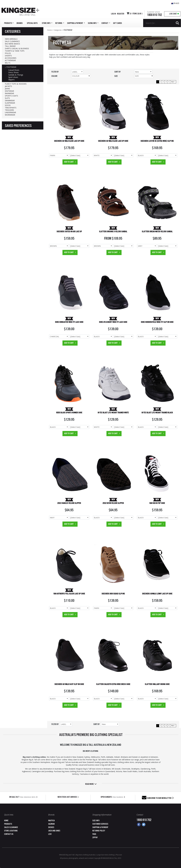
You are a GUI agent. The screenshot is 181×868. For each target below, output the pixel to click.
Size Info (96, 821)
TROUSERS (9, 110)
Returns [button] (60, 23)
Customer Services (100, 824)
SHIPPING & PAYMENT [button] (76, 23)
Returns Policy (99, 831)
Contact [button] (106, 23)
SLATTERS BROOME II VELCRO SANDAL (113, 232)
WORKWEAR (10, 115)
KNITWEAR (9, 91)
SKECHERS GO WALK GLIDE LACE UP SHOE (69, 141)
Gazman (51, 824)
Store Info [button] (47, 23)
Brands (20, 23)
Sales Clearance (11, 827)
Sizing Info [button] (93, 23)
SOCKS (8, 105)
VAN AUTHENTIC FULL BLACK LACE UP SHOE (69, 594)
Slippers (11, 80)
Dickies (51, 827)
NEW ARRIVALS (11, 39)
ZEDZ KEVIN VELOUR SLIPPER (113, 503)
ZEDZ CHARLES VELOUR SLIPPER (69, 503)
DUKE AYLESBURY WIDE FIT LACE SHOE (113, 322)
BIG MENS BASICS (12, 44)
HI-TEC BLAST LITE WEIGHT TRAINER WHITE (113, 413)
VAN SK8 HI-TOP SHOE (157, 503)
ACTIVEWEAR (10, 60)
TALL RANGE (10, 46)
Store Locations (11, 831)
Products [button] (9, 23)
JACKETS (8, 86)
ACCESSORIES (11, 58)
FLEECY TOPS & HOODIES (16, 84)
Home (49, 30)
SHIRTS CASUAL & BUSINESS (17, 48)
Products (8, 824)
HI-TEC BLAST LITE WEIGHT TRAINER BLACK (157, 413)
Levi (50, 834)
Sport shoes (13, 77)
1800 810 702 (154, 15)
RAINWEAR (9, 93)
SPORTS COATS (11, 96)
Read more (91, 784)
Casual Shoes (14, 70)
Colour (81, 76)
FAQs (94, 834)
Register (121, 14)
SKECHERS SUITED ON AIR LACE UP (69, 232)
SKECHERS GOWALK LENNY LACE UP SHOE (157, 594)
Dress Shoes (13, 72)
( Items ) (136, 14)
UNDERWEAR (10, 112)
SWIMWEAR (10, 101)
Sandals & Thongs (16, 75)
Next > (173, 82)
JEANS (7, 89)
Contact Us (9, 834)
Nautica (51, 821)
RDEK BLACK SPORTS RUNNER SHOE (69, 413)
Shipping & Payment (100, 827)
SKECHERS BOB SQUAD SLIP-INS (113, 594)
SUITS (7, 98)
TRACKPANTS (11, 108)
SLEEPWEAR (10, 103)
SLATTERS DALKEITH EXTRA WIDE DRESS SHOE (113, 684)
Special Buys (32, 23)
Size (144, 76)
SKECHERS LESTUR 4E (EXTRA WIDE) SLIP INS (157, 141)
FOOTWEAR (11, 67)
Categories (58, 30)
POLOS (8, 53)
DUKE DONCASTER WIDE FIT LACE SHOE (69, 322)
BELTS (8, 63)
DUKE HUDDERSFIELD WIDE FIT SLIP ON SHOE (157, 322)
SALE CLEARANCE (12, 41)
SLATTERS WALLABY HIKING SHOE (157, 684)
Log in (113, 14)
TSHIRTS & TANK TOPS (15, 51)
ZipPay (95, 838)
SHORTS (8, 56)
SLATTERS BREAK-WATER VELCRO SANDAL (157, 232)
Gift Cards (118, 23)
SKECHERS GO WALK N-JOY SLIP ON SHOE (69, 684)
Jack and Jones (54, 831)
